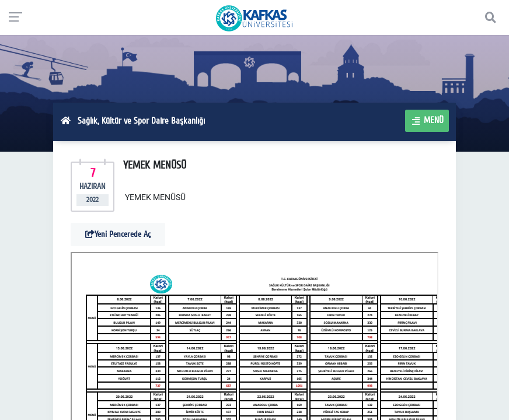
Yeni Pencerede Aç (118, 234)
